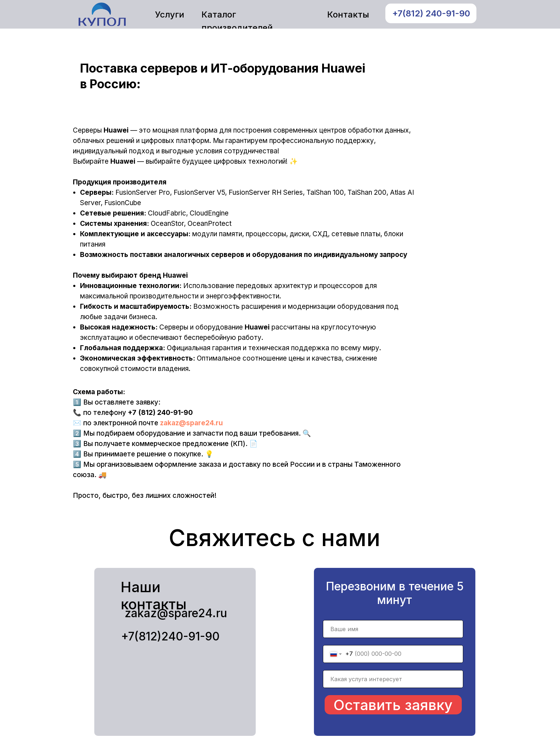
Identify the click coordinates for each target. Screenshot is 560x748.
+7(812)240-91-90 (170, 636)
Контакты (348, 14)
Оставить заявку (393, 705)
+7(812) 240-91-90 (431, 13)
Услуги (170, 14)
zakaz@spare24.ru (191, 423)
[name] (393, 629)
